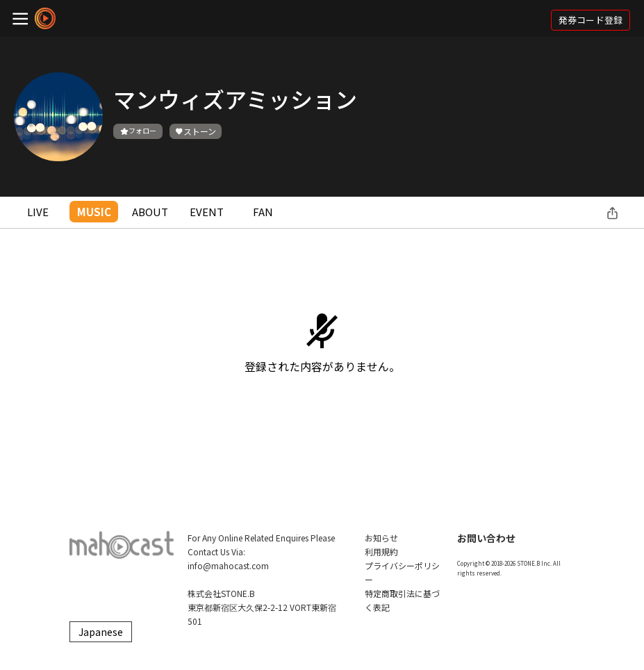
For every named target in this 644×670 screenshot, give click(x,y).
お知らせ (381, 538)
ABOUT (150, 212)
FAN (263, 212)
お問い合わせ (486, 538)
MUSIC (94, 212)
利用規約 (381, 551)
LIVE (38, 212)
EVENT (207, 212)
